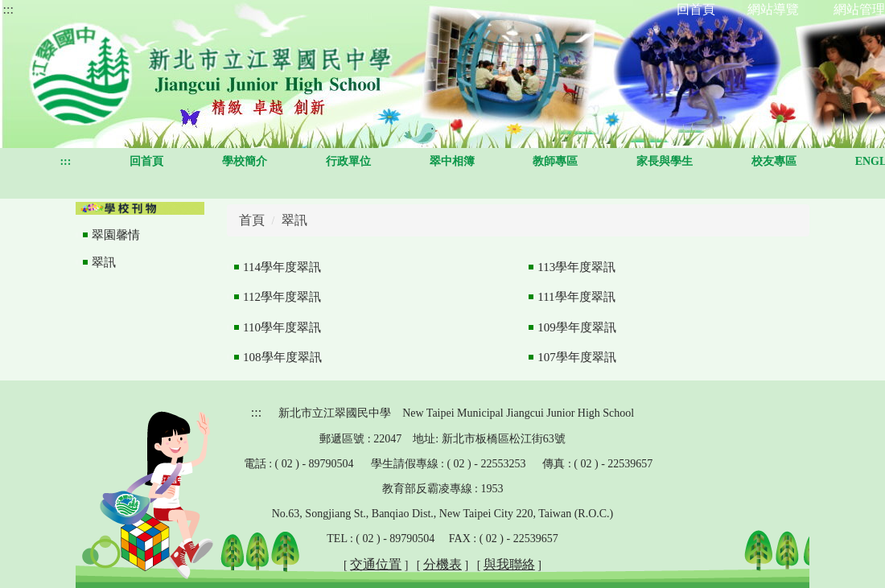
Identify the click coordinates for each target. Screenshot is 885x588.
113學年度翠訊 (576, 267)
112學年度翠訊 (282, 297)
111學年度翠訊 (576, 297)
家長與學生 (665, 161)
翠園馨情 (116, 235)
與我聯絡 (509, 564)
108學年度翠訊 (282, 357)
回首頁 (146, 161)
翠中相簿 (452, 161)
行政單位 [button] (348, 161)
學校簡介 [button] (245, 161)
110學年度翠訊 (282, 327)
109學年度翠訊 (577, 327)
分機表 (442, 564)
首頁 (252, 220)
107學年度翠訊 (577, 357)
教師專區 (555, 161)
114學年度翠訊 (282, 267)
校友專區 (774, 161)
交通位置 (376, 564)
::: (8, 9)
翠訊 (104, 262)
